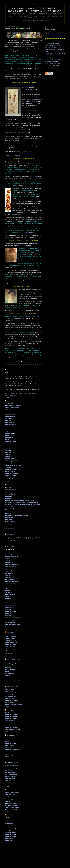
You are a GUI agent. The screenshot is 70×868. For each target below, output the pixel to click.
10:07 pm (7, 531)
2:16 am (7, 707)
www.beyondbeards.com (11, 541)
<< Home (7, 860)
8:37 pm (7, 732)
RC (46, 28)
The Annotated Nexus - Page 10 (53, 59)
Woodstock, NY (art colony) (29, 112)
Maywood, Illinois (28, 89)
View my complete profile (53, 36)
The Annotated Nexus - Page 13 (53, 45)
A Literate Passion (31, 233)
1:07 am (7, 759)
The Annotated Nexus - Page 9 (53, 63)
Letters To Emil (20, 76)
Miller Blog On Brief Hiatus (52, 57)
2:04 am (7, 656)
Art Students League (35, 104)
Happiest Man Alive (18, 209)
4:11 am (7, 854)
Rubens (30, 178)
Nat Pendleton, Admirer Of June (53, 47)
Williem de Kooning (32, 146)
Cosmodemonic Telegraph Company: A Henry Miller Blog (35, 10)
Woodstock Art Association (15, 138)
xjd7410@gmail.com (12, 660)
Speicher (29, 114)
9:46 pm (7, 786)
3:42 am (7, 683)
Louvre (7, 127)
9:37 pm (7, 812)
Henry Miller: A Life (19, 201)
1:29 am (7, 481)
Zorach (33, 114)
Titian (35, 305)
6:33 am (7, 543)
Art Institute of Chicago (31, 102)
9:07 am (7, 397)
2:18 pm (17, 362)
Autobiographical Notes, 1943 (53, 43)
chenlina (9, 547)
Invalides (20, 280)
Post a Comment (10, 857)
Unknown (9, 485)
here (38, 310)
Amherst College (29, 96)
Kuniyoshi (39, 114)
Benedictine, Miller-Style (51, 61)
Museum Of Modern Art (27, 144)
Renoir (11, 178)
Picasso (11, 180)
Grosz (27, 276)
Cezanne (37, 176)
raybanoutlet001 (11, 687)
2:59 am (7, 629)
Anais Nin (14, 221)
